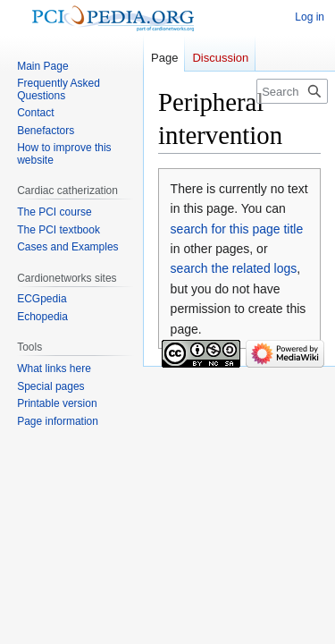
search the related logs (234, 268)
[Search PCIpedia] (292, 91)
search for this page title (237, 229)
